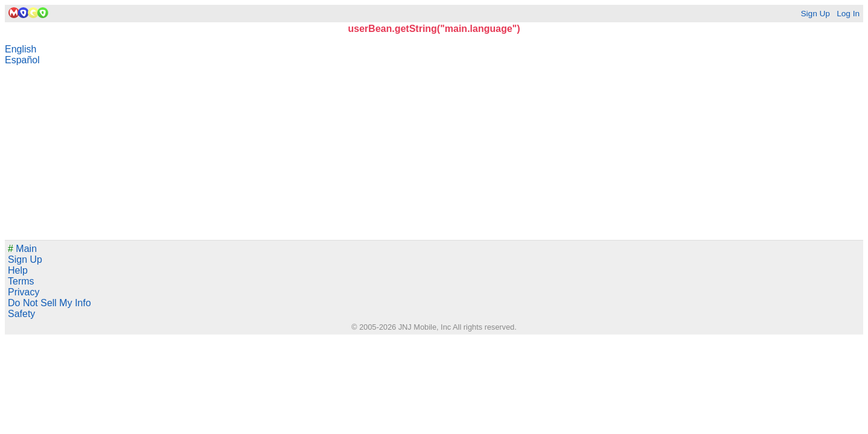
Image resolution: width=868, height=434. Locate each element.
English (20, 49)
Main (22, 249)
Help (18, 270)
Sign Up (815, 14)
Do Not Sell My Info (49, 303)
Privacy (24, 292)
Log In (848, 14)
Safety (21, 314)
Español (22, 60)
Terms (21, 281)
